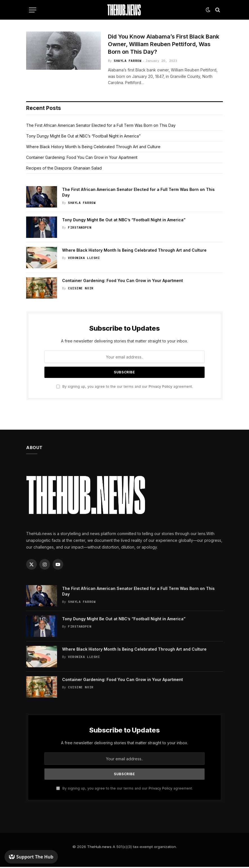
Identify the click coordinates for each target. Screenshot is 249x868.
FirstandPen (80, 229)
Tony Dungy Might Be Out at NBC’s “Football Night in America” (83, 137)
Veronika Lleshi (84, 259)
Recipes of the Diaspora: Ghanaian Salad (64, 169)
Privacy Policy (160, 388)
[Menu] (33, 10)
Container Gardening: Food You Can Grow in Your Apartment (82, 158)
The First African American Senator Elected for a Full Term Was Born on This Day (101, 126)
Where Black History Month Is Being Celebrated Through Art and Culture (93, 148)
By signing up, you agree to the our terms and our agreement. (124, 388)
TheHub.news (99, 848)
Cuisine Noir (81, 289)
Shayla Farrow (128, 62)
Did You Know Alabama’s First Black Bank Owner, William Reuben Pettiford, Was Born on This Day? (163, 45)
